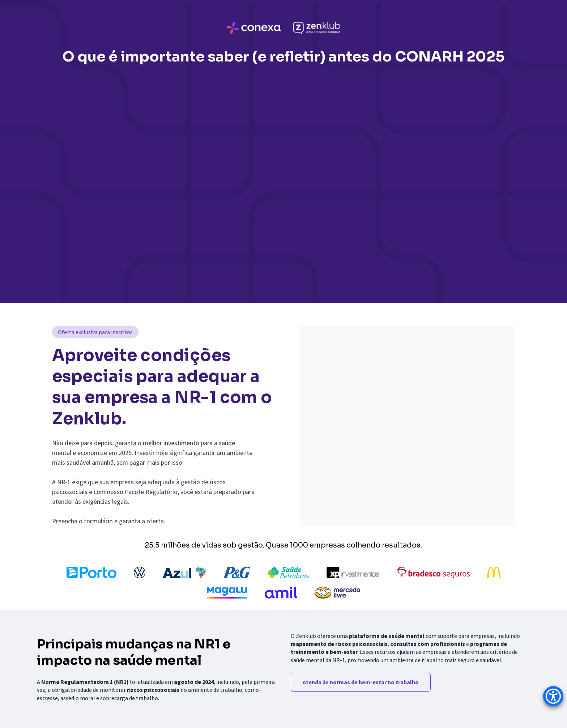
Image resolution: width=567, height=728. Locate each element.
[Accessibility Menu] (553, 696)
